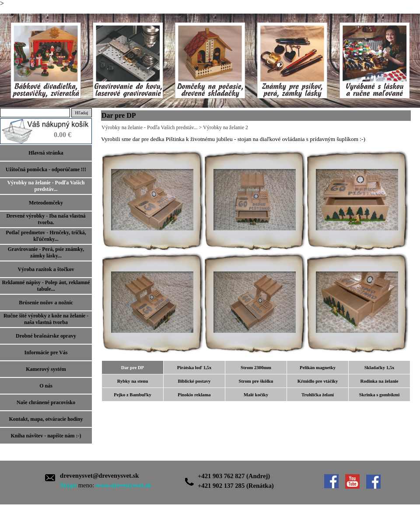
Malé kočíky (256, 395)
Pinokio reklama (194, 395)
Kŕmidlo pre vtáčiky (318, 381)
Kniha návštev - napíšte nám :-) (46, 436)
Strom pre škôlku (256, 381)
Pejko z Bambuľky (133, 395)
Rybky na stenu (133, 381)
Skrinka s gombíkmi (379, 395)
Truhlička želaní (318, 395)
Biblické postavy (194, 381)
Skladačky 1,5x (380, 368)
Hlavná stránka (46, 153)
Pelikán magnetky (318, 368)
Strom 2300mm (256, 368)
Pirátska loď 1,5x (194, 368)
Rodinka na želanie (379, 381)
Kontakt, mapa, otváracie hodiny (46, 419)
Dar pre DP (133, 368)
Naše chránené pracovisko (46, 402)
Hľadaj (82, 113)
